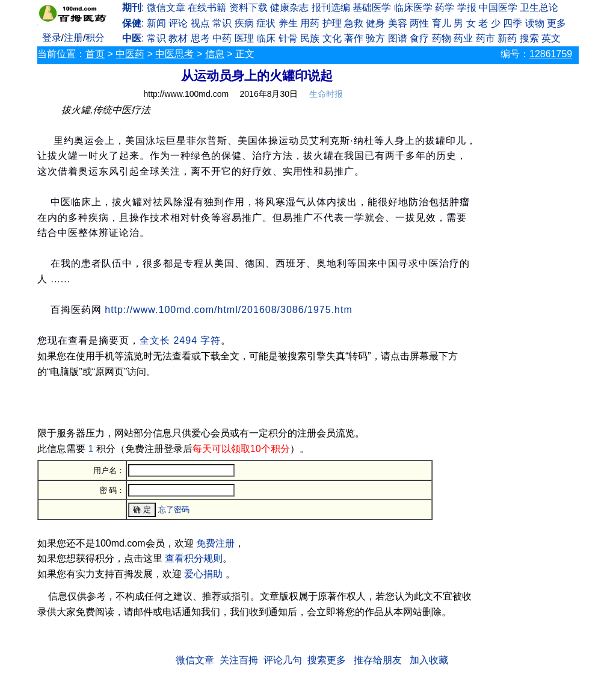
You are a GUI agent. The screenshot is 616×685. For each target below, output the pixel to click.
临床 (266, 38)
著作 (354, 38)
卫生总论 (539, 8)
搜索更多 (327, 660)
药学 (445, 8)
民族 (310, 38)
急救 (354, 23)
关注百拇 (239, 660)
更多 (556, 23)
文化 (332, 38)
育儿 (442, 23)
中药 (222, 38)
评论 (178, 23)
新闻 (156, 23)
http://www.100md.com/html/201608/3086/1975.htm (229, 310)
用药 (310, 23)
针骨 (288, 38)
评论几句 (283, 660)
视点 (200, 23)
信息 (215, 54)
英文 (551, 38)
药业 (463, 38)
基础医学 (372, 8)
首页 (95, 54)
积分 (95, 38)
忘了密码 (174, 510)
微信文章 (166, 8)
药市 (485, 38)
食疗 (419, 38)
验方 (375, 38)
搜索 (529, 38)
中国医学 (498, 8)
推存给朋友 (378, 660)
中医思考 (174, 54)
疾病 (244, 23)
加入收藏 (429, 660)
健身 (375, 23)
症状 (266, 23)
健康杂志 (289, 8)
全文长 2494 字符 (180, 340)
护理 (332, 23)
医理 (244, 38)
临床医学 (413, 8)
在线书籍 (207, 8)
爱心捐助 (203, 574)
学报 (467, 8)
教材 (178, 38)
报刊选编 (331, 8)
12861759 (551, 54)
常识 (222, 23)
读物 (535, 23)
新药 (507, 38)
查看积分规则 (194, 558)
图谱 (398, 38)
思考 (200, 38)
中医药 (130, 54)
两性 (419, 23)
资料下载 (248, 8)
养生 (288, 23)
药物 (442, 38)
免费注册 (215, 543)
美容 (398, 23)
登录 (52, 38)
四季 (513, 23)
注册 (73, 38)
